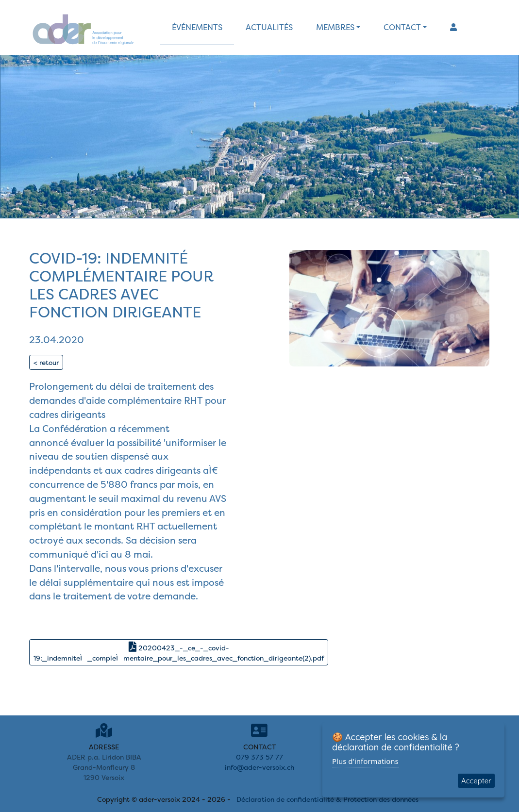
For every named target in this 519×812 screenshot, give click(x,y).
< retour (46, 362)
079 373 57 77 (259, 757)
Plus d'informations (365, 761)
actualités (269, 27)
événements (197, 27)
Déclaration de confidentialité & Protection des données (327, 799)
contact (402, 27)
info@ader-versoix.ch (259, 767)
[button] (453, 27)
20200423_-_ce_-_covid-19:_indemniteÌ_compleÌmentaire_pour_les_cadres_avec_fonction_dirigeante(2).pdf (179, 652)
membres (335, 27)
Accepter (476, 781)
